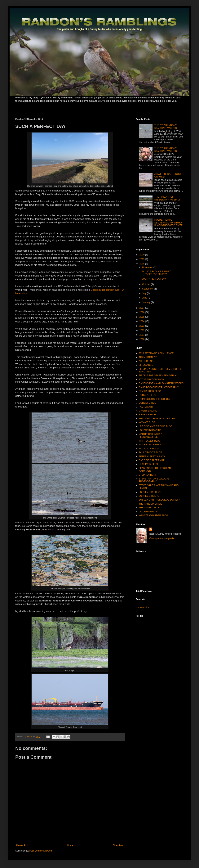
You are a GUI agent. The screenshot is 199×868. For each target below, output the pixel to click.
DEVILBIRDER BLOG (150, 391)
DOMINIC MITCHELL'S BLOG (154, 399)
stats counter (142, 607)
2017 (142, 308)
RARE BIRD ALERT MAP (152, 460)
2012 (142, 330)
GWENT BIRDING (148, 411)
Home (70, 845)
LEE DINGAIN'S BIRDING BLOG (156, 426)
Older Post (118, 845)
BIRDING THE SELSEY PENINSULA (158, 376)
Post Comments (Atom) (41, 851)
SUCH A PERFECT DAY (154, 279)
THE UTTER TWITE (149, 508)
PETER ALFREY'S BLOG (152, 456)
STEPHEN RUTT (148, 475)
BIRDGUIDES (146, 365)
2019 (142, 259)
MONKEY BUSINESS (150, 445)
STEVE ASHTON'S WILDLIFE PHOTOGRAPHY (154, 480)
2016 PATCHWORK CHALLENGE (156, 353)
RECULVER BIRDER (150, 464)
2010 (142, 339)
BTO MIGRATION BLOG (151, 380)
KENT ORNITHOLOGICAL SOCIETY (158, 419)
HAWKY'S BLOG (147, 415)
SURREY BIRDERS (149, 496)
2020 (142, 255)
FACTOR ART (146, 407)
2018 (142, 264)
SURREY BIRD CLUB (150, 492)
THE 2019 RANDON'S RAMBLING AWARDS (166, 150)
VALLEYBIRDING (148, 512)
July (145, 293)
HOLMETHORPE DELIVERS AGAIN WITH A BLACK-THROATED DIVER (169, 223)
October (147, 284)
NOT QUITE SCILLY (149, 449)
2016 (142, 312)
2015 (142, 317)
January (147, 302)
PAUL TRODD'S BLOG (150, 452)
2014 (142, 321)
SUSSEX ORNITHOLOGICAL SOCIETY (159, 500)
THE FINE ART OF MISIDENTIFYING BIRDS (168, 198)
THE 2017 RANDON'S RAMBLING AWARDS (166, 127)
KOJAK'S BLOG (147, 422)
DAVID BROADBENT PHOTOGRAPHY (159, 387)
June (145, 298)
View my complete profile (162, 538)
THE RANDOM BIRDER (151, 504)
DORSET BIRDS (147, 403)
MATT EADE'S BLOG (150, 441)
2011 (142, 335)
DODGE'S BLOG (147, 395)
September (148, 289)
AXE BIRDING (146, 361)
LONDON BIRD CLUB (150, 430)
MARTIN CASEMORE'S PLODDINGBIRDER (151, 435)
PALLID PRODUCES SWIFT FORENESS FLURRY (156, 273)
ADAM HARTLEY (148, 357)
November (148, 268)
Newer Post (22, 845)
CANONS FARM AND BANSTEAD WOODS (161, 383)
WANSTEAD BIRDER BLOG (153, 515)
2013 (142, 326)
